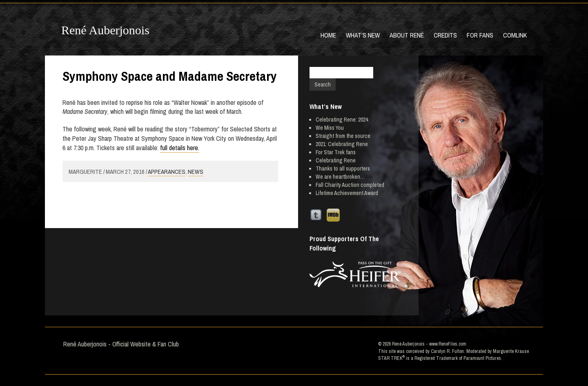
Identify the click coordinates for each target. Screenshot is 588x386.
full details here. (180, 148)
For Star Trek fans (336, 152)
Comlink (515, 35)
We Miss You (330, 128)
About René (407, 35)
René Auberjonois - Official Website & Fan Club (121, 344)
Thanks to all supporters (343, 169)
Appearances (167, 172)
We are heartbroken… (340, 177)
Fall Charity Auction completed (350, 185)
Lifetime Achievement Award (347, 193)
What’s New (363, 35)
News (196, 172)
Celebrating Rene (336, 160)
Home (328, 35)
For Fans (480, 35)
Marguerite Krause (511, 351)
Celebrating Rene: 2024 (342, 120)
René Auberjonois (105, 30)
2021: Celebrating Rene (342, 144)
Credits (445, 35)
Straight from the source (343, 136)
